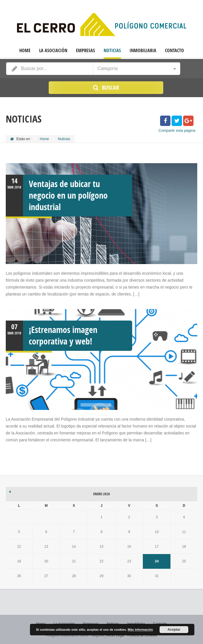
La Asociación (53, 51)
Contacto (174, 51)
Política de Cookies (142, 635)
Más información (140, 630)
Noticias (112, 51)
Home (25, 51)
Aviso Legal (115, 635)
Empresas (86, 51)
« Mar (10, 491)
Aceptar (174, 630)
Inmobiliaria (143, 51)
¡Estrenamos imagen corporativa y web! (63, 335)
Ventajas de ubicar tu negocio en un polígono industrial (68, 195)
